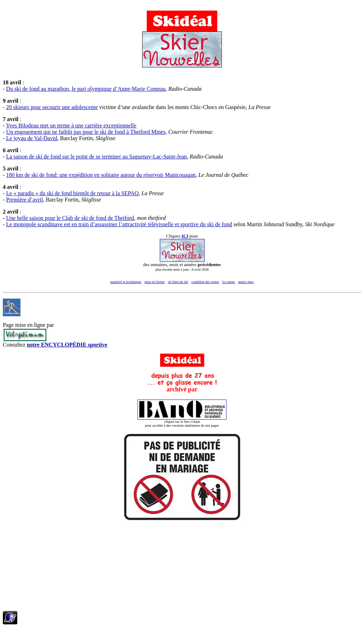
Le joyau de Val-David (32, 138)
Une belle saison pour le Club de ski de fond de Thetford (70, 218)
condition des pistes (205, 282)
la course (229, 282)
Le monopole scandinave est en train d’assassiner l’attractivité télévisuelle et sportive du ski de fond (119, 224)
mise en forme (155, 282)
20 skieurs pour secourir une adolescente (52, 107)
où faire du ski (178, 282)
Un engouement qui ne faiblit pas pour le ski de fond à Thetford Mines (86, 132)
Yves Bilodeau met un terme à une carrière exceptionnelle (71, 125)
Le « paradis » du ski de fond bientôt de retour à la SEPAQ (72, 193)
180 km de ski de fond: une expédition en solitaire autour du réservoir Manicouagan (101, 175)
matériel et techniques (126, 282)
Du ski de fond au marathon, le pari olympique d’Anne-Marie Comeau (86, 89)
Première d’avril (24, 200)
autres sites (246, 282)
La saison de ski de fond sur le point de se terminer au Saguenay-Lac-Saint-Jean (96, 157)
